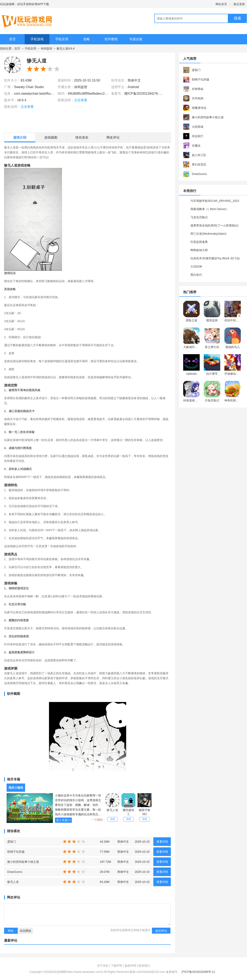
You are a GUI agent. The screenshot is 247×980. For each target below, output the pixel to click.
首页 (12, 39)
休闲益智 (47, 48)
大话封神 (196, 267)
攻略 (86, 39)
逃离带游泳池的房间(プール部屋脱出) (214, 225)
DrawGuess (15, 872)
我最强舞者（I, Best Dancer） (210, 209)
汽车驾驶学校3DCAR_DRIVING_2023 (215, 201)
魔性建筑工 (128, 812)
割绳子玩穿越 (16, 852)
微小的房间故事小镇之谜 (23, 862)
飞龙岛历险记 (199, 217)
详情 (112, 819)
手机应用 (62, 39)
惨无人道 (112, 810)
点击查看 (27, 107)
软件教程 (111, 39)
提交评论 (161, 931)
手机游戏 (37, 39)
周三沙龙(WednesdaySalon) (208, 234)
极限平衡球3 (144, 812)
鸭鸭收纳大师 (199, 250)
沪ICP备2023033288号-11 (198, 972)
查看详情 (162, 842)
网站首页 (221, 4)
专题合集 (136, 39)
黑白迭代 (196, 275)
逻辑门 (12, 842)
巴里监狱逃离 (199, 242)
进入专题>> (63, 820)
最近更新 (239, 4)
